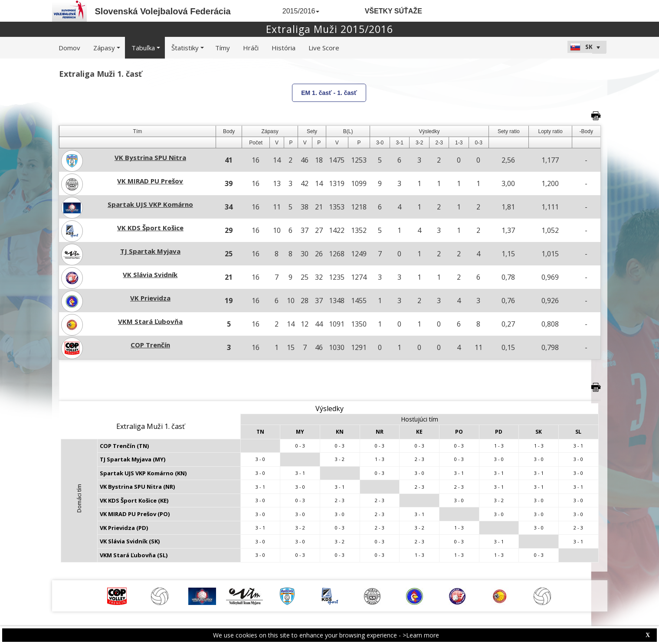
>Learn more (421, 635)
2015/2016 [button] (301, 11)
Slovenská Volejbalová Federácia (163, 11)
